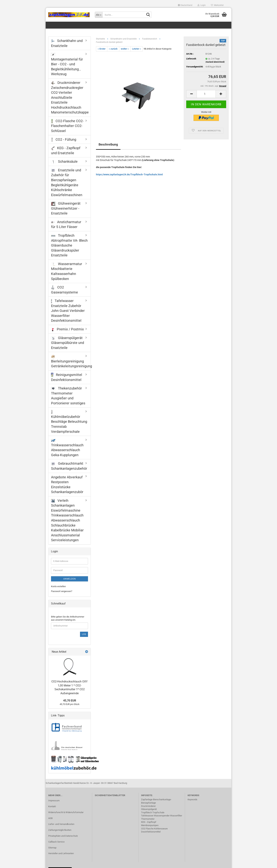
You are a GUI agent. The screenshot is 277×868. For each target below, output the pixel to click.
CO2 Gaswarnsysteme (64, 290)
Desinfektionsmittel (151, 832)
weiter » (125, 49)
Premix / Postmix (67, 329)
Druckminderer (148, 806)
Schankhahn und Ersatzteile (67, 43)
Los (84, 634)
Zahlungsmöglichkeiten (60, 830)
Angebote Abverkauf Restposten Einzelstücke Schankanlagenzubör (67, 485)
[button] (185, 5)
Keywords (192, 799)
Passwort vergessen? (62, 591)
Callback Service (56, 842)
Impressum (54, 801)
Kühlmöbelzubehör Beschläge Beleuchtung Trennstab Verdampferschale (69, 422)
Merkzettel (217, 5)
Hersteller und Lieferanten (61, 853)
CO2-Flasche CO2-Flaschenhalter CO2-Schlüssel (67, 126)
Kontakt (52, 806)
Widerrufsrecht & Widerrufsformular (66, 812)
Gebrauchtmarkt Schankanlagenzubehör (69, 466)
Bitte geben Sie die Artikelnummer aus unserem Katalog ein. (68, 618)
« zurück (113, 49)
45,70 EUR (70, 701)
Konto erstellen (58, 586)
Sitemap (52, 848)
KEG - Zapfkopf (149, 822)
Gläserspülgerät (149, 809)
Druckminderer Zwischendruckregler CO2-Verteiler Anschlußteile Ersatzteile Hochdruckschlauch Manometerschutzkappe (70, 97)
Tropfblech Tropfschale (153, 812)
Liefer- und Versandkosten (61, 824)
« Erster (102, 49)
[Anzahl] (206, 94)
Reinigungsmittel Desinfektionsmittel (67, 377)
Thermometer (148, 819)
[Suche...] (99, 15)
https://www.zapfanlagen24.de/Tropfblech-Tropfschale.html (129, 174)
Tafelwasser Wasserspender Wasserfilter (162, 816)
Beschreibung (108, 144)
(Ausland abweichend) (215, 62)
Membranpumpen (150, 825)
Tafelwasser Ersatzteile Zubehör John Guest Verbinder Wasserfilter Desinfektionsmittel (68, 311)
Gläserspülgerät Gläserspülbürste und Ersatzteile (68, 343)
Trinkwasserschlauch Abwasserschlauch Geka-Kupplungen (67, 448)
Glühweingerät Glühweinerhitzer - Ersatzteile (66, 208)
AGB (50, 818)
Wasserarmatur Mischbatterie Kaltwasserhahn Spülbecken (67, 271)
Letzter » (137, 49)
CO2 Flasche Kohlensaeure (154, 829)
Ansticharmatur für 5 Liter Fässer (66, 224)
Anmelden (70, 579)
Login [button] (202, 5)
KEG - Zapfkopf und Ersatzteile (66, 150)
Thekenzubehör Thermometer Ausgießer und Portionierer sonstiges (68, 396)
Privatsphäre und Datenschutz (63, 836)
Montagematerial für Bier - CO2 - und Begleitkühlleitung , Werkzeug (67, 65)
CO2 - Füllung (64, 140)
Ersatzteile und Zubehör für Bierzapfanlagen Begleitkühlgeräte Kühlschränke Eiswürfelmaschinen (67, 183)
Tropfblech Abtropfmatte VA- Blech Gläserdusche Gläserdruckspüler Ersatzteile (69, 245)
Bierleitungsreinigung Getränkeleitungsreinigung (71, 361)
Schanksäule (64, 161)
